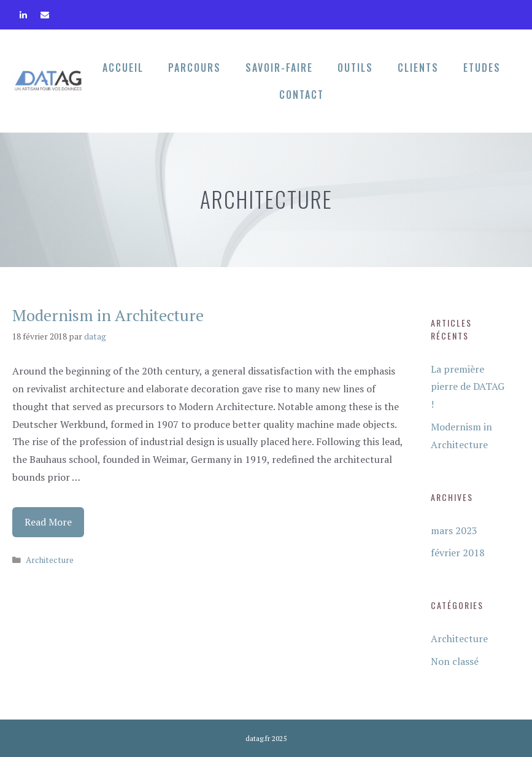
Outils (355, 68)
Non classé (455, 661)
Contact (302, 95)
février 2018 (458, 553)
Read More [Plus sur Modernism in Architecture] (48, 522)
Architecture (50, 560)
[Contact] (45, 12)
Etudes (482, 68)
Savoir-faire (279, 68)
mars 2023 (454, 530)
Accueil (123, 68)
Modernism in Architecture (108, 315)
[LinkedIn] (24, 12)
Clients (418, 68)
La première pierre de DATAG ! (468, 387)
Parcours (195, 68)
